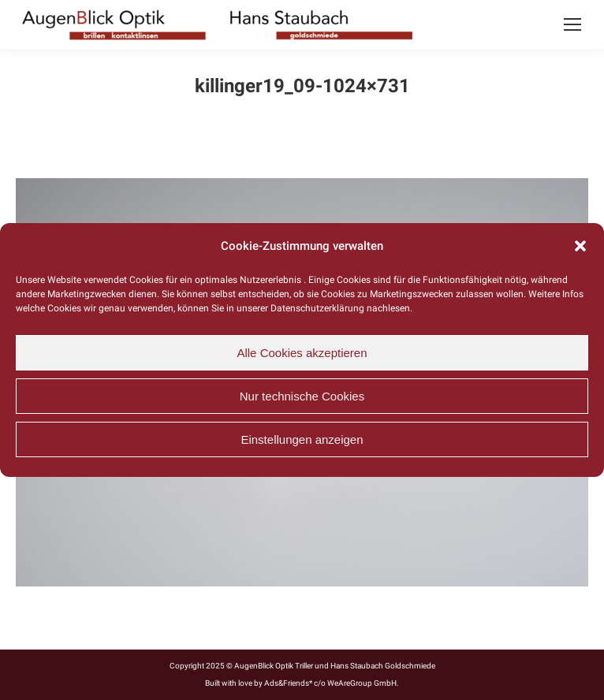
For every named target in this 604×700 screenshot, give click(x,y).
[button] (580, 246)
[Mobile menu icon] (572, 24)
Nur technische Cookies (302, 396)
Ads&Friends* (288, 683)
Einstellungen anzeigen (302, 439)
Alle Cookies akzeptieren (302, 353)
